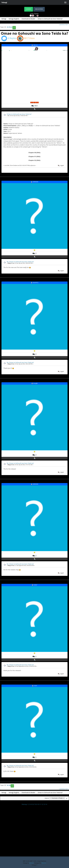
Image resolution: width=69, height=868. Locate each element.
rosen (35, 686)
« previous (62, 25)
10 (38, 804)
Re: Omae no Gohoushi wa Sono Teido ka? (20, 262)
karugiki (35, 383)
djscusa (35, 45)
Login (29, 9)
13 (44, 804)
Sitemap (24, 804)
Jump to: (47, 798)
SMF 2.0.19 (26, 861)
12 (42, 804)
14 (46, 804)
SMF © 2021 (33, 861)
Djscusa (31, 863)
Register (39, 9)
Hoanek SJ (35, 283)
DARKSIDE (35, 182)
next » (67, 25)
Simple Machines (42, 861)
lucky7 (35, 585)
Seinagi (4, 2)
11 (40, 804)
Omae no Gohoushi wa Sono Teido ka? (19, 114)
